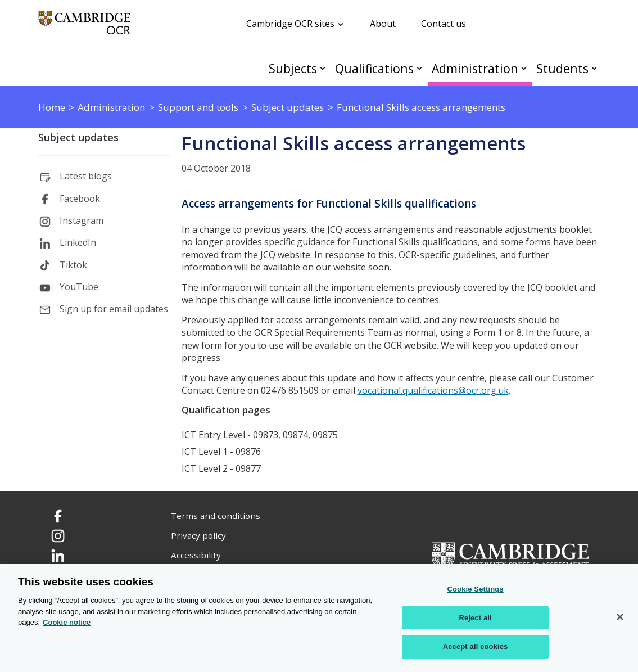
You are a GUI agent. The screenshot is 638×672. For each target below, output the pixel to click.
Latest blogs (86, 176)
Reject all (475, 618)
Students (562, 68)
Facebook (80, 199)
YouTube (79, 287)
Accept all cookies (476, 646)
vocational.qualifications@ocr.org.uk (433, 390)
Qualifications (374, 68)
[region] (319, 618)
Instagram (82, 220)
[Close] (620, 617)
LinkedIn (78, 242)
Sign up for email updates (114, 309)
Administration (475, 68)
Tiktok (73, 265)
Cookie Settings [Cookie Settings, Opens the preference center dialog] (475, 589)
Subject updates (78, 137)
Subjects (293, 68)
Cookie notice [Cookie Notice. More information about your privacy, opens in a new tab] (67, 622)
